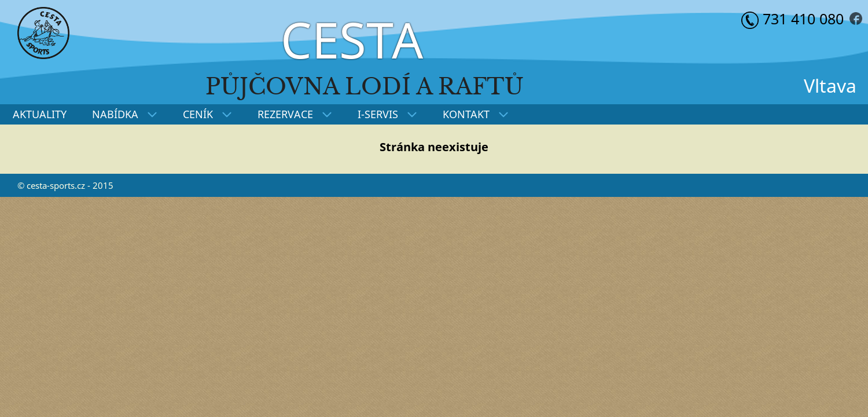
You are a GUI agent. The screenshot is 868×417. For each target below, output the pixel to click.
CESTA (352, 39)
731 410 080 (792, 19)
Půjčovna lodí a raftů (365, 87)
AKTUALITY (40, 114)
